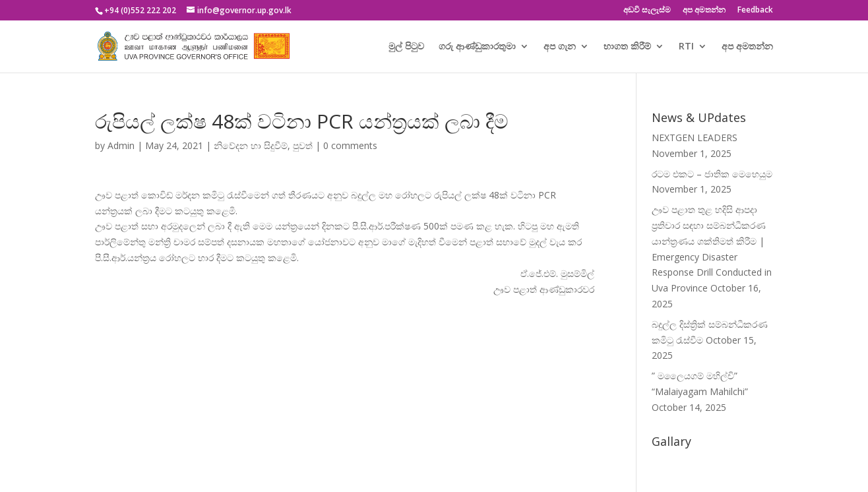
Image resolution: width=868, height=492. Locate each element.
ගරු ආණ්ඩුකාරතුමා (477, 47)
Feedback (755, 11)
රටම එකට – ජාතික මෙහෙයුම (712, 174)
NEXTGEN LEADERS (695, 138)
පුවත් (303, 145)
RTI (686, 47)
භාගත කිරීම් (627, 47)
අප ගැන (560, 47)
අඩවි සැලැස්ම (647, 11)
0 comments (350, 145)
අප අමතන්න (704, 11)
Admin (121, 145)
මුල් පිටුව (406, 47)
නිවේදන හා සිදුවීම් (251, 145)
